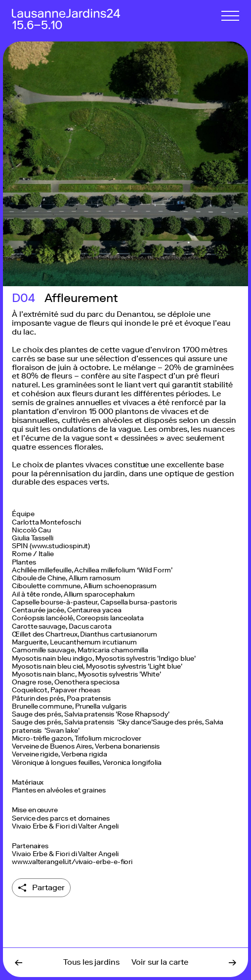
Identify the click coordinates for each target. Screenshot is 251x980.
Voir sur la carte (160, 962)
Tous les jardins (91, 962)
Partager (48, 887)
